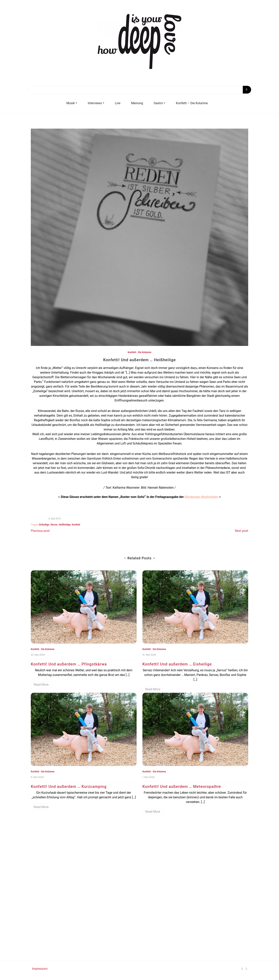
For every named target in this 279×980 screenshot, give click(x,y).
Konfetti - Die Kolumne (139, 352)
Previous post (40, 531)
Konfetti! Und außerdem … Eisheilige (177, 664)
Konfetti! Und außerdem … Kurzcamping (69, 787)
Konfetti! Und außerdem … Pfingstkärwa (69, 664)
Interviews (95, 103)
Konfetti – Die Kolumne (192, 103)
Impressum (40, 969)
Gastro (158, 103)
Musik (71, 103)
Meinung (137, 103)
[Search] (139, 90)
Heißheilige (65, 525)
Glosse (54, 525)
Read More (41, 685)
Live (118, 103)
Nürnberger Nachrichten (201, 497)
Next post (242, 531)
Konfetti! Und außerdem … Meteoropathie (182, 787)
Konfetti (76, 525)
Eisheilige (44, 525)
